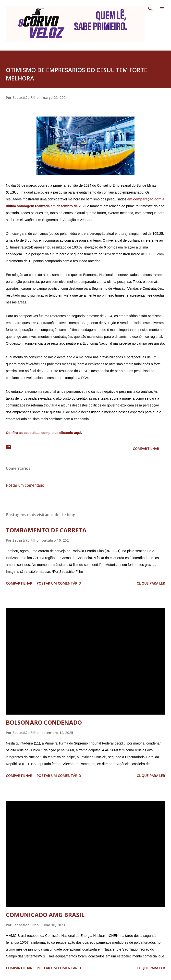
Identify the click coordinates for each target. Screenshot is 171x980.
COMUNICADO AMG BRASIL (45, 915)
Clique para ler (151, 583)
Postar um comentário (25, 485)
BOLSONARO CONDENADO (44, 722)
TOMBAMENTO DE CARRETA (46, 530)
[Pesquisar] (150, 9)
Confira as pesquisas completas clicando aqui (43, 433)
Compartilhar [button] (146, 449)
